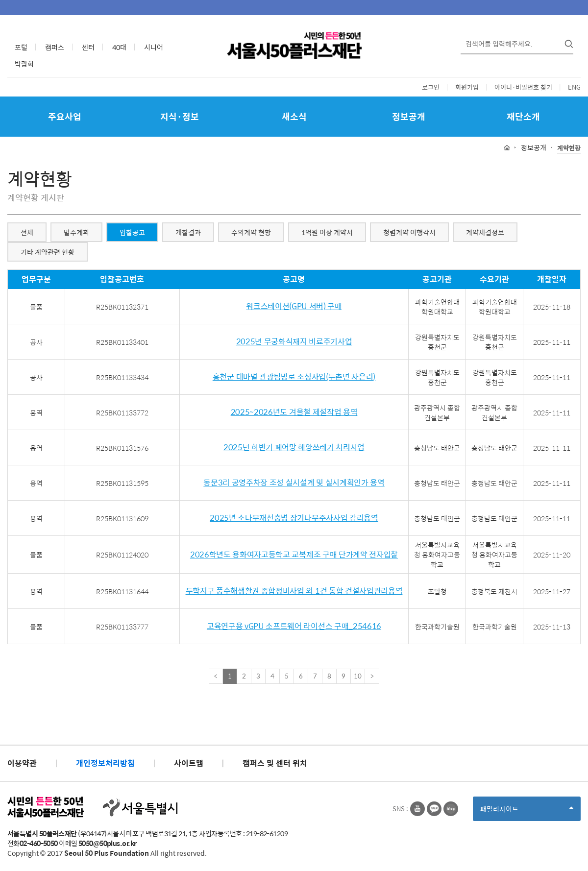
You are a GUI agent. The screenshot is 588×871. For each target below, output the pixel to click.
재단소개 (523, 116)
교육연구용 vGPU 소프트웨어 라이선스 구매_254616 (294, 626)
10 (358, 676)
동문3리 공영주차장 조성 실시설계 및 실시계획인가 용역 (294, 483)
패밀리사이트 (527, 812)
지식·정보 (180, 116)
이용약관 (22, 763)
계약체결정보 (485, 232)
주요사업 (65, 116)
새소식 (294, 116)
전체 (27, 232)
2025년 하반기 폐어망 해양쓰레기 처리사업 (294, 448)
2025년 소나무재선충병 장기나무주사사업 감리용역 (294, 518)
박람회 (24, 64)
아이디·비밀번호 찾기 (523, 87)
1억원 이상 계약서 (327, 232)
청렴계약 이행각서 (409, 232)
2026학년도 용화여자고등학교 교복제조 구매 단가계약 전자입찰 (294, 555)
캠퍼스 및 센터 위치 (275, 763)
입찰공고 (132, 232)
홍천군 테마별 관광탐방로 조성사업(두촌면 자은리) (294, 377)
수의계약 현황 (251, 232)
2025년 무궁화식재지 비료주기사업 (294, 342)
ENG (574, 87)
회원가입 (467, 87)
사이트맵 (189, 763)
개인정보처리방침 (105, 763)
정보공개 (409, 116)
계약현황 (569, 148)
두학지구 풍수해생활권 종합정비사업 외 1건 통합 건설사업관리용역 (294, 591)
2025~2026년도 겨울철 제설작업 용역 (294, 412)
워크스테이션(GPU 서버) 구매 (294, 306)
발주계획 (76, 232)
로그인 (431, 87)
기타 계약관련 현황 (48, 252)
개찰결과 (188, 232)
